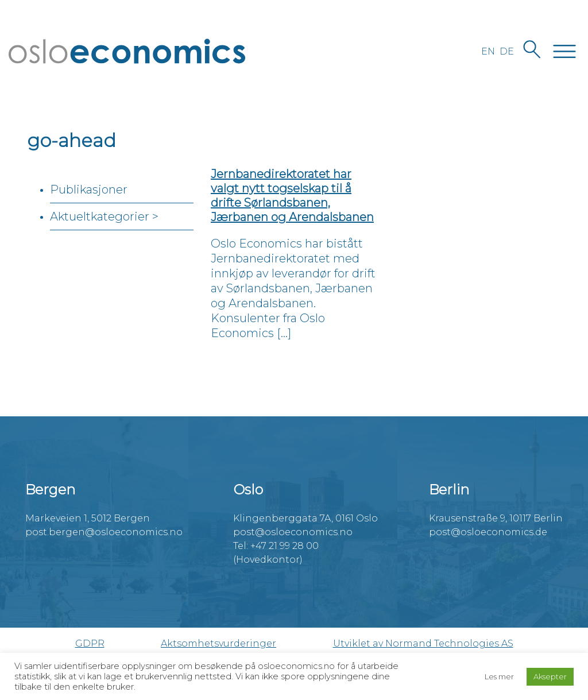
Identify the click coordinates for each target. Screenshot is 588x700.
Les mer (499, 676)
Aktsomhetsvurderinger (218, 643)
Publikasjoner (89, 189)
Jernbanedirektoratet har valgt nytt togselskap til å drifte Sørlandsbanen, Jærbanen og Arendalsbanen (292, 196)
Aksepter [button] (550, 676)
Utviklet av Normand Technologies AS (423, 643)
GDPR (90, 643)
